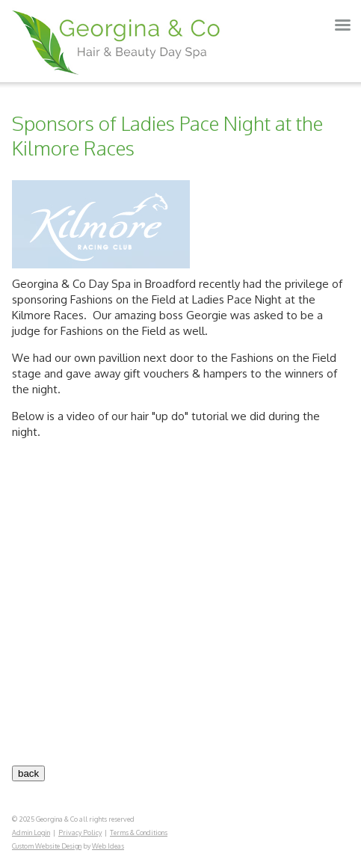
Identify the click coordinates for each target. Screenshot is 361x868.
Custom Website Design (47, 846)
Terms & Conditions (139, 832)
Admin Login (31, 832)
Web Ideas (108, 846)
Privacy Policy (80, 832)
